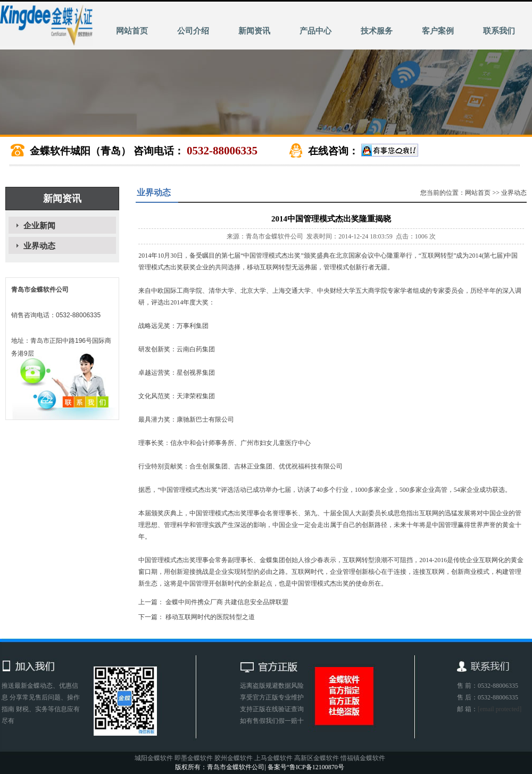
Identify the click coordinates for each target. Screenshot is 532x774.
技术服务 (377, 31)
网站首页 (132, 31)
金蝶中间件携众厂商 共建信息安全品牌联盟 (227, 602)
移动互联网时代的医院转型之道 (210, 617)
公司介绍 (193, 31)
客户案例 (438, 31)
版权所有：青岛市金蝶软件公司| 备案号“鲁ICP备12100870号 (259, 767)
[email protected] (500, 709)
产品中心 (315, 31)
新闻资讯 (254, 31)
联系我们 (499, 31)
